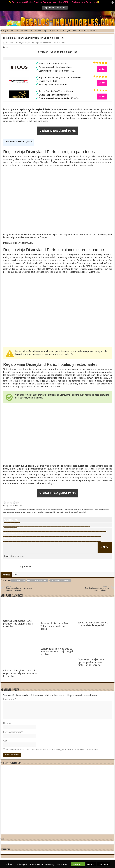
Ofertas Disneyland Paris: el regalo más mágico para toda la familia (20, 852)
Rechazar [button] (91, 864)
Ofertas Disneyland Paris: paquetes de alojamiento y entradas (18, 624)
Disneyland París (18, 580)
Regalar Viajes (41, 31)
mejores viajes (82, 478)
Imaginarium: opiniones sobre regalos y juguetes (96, 588)
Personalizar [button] (103, 864)
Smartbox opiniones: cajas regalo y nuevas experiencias (19, 588)
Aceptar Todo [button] (78, 864)
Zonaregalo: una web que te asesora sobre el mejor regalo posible (57, 830)
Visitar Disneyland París (57, 131)
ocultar (29, 141)
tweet (6, 47)
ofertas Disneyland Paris (60, 580)
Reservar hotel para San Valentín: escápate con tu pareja (55, 804)
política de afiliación (81, 512)
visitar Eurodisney (25, 369)
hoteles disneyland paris (38, 580)
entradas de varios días (47, 272)
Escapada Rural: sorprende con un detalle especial (93, 803)
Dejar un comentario (43, 43)
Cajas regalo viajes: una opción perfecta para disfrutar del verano (91, 840)
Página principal (10, 31)
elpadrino (9, 43)
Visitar (102, 69)
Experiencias (27, 31)
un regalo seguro (13, 165)
